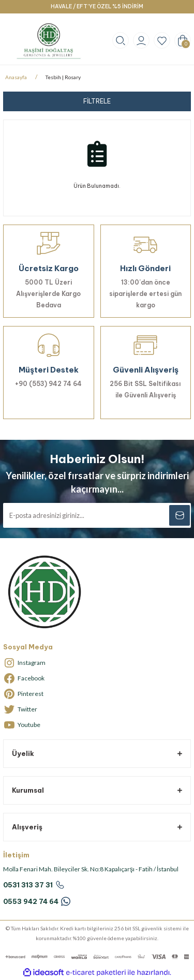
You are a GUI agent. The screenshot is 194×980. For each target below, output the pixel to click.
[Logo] (49, 41)
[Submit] (180, 515)
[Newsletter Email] (97, 515)
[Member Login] (141, 40)
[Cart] (183, 40)
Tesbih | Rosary (63, 77)
